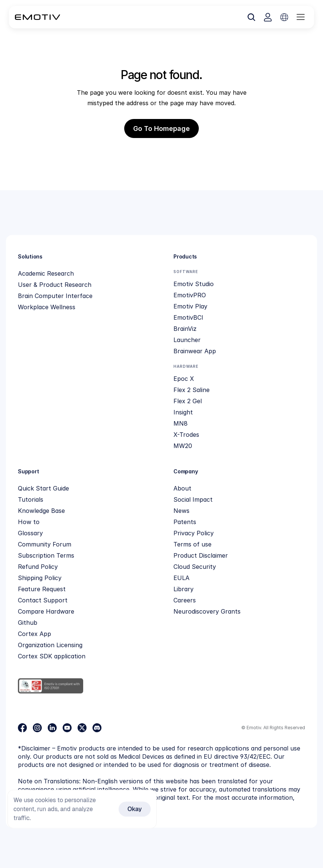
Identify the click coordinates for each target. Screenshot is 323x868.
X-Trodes (186, 435)
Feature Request (42, 589)
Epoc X (184, 379)
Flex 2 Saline (192, 390)
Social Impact (193, 499)
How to (29, 522)
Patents (185, 522)
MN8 (181, 423)
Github (28, 623)
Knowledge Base (41, 511)
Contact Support (43, 600)
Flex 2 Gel (188, 401)
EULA (181, 578)
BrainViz (185, 329)
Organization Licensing (50, 645)
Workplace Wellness (47, 307)
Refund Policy (38, 567)
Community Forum (45, 544)
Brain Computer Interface (55, 296)
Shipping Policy (40, 578)
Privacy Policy (194, 533)
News (181, 511)
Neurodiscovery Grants (207, 611)
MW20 (183, 446)
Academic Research (46, 273)
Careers (185, 600)
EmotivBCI (188, 317)
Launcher (187, 340)
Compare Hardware (46, 611)
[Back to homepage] (37, 17)
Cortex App (35, 634)
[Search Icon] (251, 17)
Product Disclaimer (201, 555)
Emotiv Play (190, 306)
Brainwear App (195, 351)
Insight (183, 412)
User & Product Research (55, 285)
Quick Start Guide (43, 488)
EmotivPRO (190, 295)
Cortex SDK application (52, 656)
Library (184, 589)
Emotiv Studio (194, 284)
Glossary (30, 533)
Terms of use (192, 544)
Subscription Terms (46, 555)
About (182, 488)
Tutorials (31, 499)
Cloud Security (195, 567)
